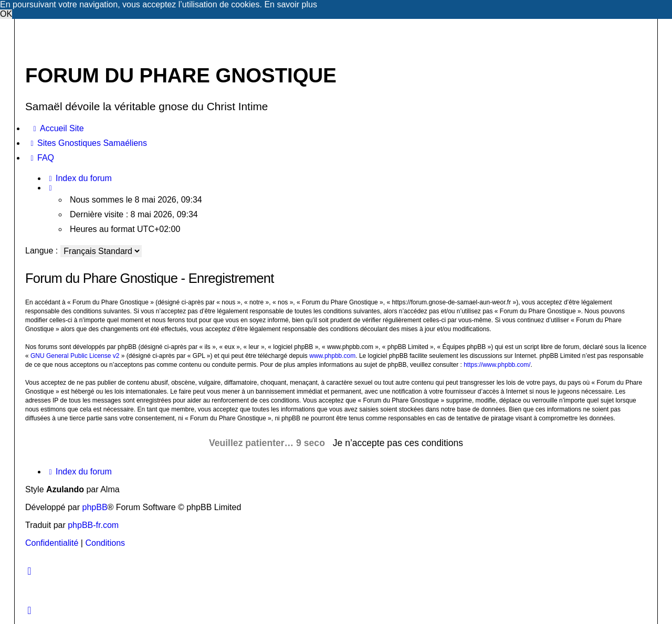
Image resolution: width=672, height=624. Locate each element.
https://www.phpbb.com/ (497, 365)
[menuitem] (57, 129)
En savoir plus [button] (291, 4)
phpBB (95, 507)
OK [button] (6, 14)
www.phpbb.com (332, 356)
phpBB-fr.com (93, 525)
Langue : (41, 251)
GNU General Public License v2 (75, 356)
